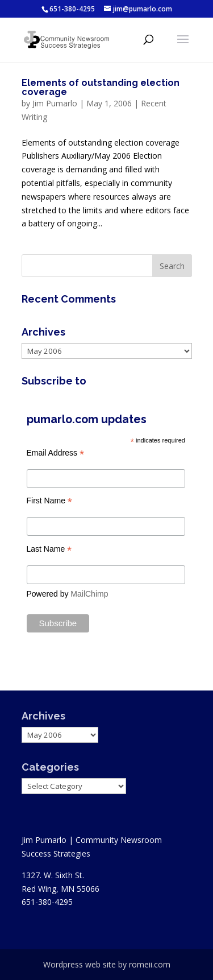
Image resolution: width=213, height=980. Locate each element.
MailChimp (89, 594)
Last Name (49, 549)
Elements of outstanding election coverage (101, 87)
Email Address (56, 453)
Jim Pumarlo (55, 103)
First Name (50, 501)
